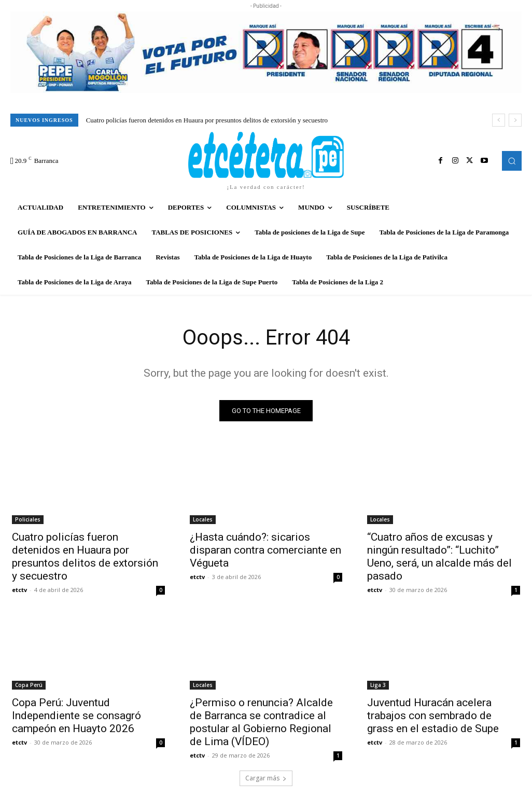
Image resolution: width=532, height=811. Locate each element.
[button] (512, 161)
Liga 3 (378, 685)
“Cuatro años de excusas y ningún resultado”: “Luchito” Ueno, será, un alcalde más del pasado (439, 556)
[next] (515, 120)
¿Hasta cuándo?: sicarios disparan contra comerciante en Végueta (265, 550)
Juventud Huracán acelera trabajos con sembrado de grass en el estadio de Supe (433, 716)
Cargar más (266, 778)
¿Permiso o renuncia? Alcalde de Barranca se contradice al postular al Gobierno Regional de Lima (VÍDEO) (261, 722)
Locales (203, 519)
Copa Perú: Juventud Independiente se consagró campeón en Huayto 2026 (76, 716)
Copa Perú (29, 685)
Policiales (28, 519)
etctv (19, 590)
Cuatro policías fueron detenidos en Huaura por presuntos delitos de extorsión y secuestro (207, 120)
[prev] (499, 120)
